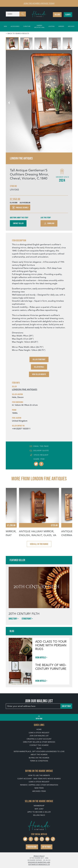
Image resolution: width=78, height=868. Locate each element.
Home (39, 729)
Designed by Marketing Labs (39, 862)
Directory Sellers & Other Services (39, 742)
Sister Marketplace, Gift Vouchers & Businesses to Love (39, 751)
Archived (71, 26)
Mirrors (61, 26)
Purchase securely (20, 207)
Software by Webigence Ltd (39, 864)
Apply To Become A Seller (39, 812)
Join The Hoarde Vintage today (39, 3)
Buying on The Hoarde (39, 758)
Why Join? (39, 809)
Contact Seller (18, 223)
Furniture (27, 26)
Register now (32, 847)
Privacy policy (39, 856)
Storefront (27, 619)
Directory (13, 619)
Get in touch (47, 847)
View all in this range (39, 544)
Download (49, 223)
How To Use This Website (39, 775)
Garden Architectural (39, 26)
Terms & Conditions (39, 761)
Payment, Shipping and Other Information (39, 785)
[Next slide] (68, 101)
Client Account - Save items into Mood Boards (39, 779)
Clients (68, 15)
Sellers (57, 15)
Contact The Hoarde (39, 745)
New (5, 26)
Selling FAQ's (39, 815)
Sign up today (66, 706)
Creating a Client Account (39, 739)
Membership (39, 806)
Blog (39, 748)
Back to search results (18, 33)
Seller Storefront (39, 359)
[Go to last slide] (10, 101)
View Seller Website (39, 374)
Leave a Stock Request (39, 733)
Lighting (51, 26)
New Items (39, 788)
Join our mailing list (39, 736)
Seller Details (39, 367)
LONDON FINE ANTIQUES (25, 389)
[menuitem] (12, 44)
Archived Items (39, 791)
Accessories (15, 26)
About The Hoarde (39, 755)
